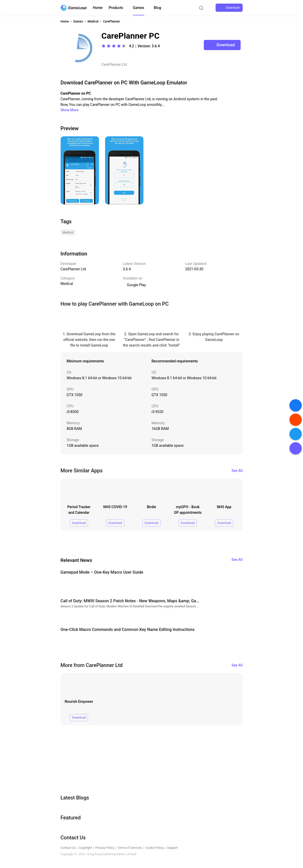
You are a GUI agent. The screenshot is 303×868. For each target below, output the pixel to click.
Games (139, 8)
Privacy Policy (105, 848)
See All (237, 471)
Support (172, 848)
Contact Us (68, 848)
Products (116, 8)
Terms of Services (130, 848)
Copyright (85, 848)
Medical (93, 21)
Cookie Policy (154, 848)
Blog (158, 8)
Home (98, 8)
